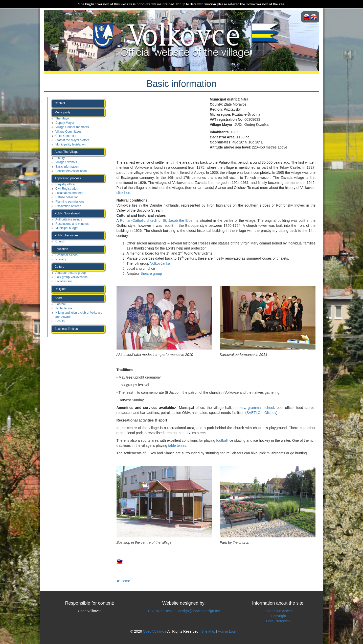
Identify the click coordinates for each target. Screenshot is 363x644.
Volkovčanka (160, 263)
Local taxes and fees (69, 193)
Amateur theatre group (71, 273)
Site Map (208, 631)
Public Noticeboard (67, 213)
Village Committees (68, 132)
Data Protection (278, 621)
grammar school (261, 408)
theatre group (151, 274)
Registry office (65, 184)
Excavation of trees (68, 206)
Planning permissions (70, 202)
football (222, 440)
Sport (58, 298)
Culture (60, 267)
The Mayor (63, 118)
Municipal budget (67, 228)
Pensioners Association (71, 171)
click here (124, 193)
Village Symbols (66, 162)
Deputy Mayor (65, 123)
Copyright (278, 616)
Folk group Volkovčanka (71, 277)
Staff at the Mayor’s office (72, 140)
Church (60, 241)
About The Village (66, 152)
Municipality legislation (70, 144)
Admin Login (228, 631)
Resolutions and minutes (72, 224)
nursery (239, 408)
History (60, 158)
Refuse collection (67, 197)
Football (61, 304)
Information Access (278, 611)
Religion (60, 289)
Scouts (60, 321)
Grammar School (67, 255)
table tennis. (177, 445)
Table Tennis (64, 308)
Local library (64, 281)
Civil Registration (67, 189)
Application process (68, 178)
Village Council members (72, 127)
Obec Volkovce (155, 631)
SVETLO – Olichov (261, 413)
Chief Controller (66, 136)
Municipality (63, 112)
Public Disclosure (66, 235)
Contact (60, 103)
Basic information (67, 167)
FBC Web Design (162, 611)
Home (123, 581)
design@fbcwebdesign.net (199, 611)
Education (61, 249)
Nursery (61, 259)
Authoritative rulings (69, 219)
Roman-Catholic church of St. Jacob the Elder (157, 220)
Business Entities (66, 329)
